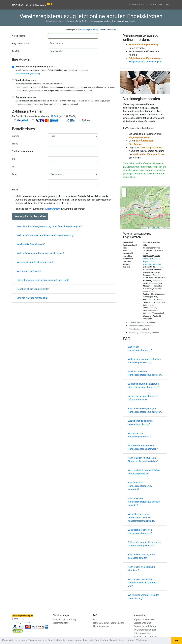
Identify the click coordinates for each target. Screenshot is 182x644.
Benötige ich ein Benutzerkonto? (33, 289)
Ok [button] (177, 640)
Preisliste (156, 5)
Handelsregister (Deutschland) (109, 623)
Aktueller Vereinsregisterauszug (35, 67)
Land (15, 174)
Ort (14, 167)
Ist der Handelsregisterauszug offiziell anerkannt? (143, 398)
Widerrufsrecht (53, 209)
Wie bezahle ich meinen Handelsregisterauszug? (140, 532)
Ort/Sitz (16, 51)
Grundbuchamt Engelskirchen (141, 326)
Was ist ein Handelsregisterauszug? (140, 348)
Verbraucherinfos (142, 623)
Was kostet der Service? (29, 271)
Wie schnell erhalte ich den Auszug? (35, 262)
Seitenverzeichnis (142, 633)
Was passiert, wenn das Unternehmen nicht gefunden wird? (143, 583)
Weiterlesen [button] (142, 640)
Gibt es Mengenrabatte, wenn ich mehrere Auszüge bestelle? (144, 544)
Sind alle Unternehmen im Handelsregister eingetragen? (143, 447)
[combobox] (73, 36)
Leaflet (144, 228)
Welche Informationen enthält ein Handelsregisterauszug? (145, 361)
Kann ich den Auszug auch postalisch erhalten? (141, 556)
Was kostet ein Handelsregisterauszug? (140, 435)
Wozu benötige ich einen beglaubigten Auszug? (140, 423)
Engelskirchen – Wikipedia (139, 329)
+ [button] (124, 190)
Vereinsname (19, 36)
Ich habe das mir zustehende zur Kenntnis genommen (50, 209)
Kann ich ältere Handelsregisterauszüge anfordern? (140, 486)
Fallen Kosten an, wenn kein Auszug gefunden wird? (43, 280)
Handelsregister (101, 626)
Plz (14, 159)
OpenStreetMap (155, 228)
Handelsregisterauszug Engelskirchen (144, 333)
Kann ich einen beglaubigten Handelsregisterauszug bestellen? (145, 410)
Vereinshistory (26, 80)
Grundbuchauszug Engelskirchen (142, 322)
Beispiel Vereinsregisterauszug (28, 74)
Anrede (16, 136)
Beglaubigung (26, 97)
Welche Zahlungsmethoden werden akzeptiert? (41, 253)
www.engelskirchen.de (152, 264)
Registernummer (20, 43)
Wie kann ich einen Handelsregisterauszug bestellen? (145, 373)
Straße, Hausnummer (23, 151)
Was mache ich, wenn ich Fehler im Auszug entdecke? (144, 472)
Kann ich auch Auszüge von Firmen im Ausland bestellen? (143, 460)
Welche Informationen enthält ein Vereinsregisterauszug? (46, 235)
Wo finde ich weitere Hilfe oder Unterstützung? (143, 597)
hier (114, 29)
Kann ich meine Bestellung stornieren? (141, 569)
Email (15, 190)
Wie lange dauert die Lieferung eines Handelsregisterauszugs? (144, 386)
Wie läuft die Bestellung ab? (31, 244)
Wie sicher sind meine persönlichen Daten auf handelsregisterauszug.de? (142, 517)
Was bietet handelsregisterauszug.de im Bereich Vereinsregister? (50, 226)
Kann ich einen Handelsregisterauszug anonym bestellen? (144, 502)
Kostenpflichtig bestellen (30, 216)
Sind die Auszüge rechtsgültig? (32, 298)
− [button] (124, 195)
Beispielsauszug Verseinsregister (146, 62)
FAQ (167, 5)
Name (15, 144)
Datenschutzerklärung (145, 626)
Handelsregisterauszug (32, 4)
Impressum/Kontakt (144, 620)
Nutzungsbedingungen (145, 630)
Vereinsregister (139, 5)
